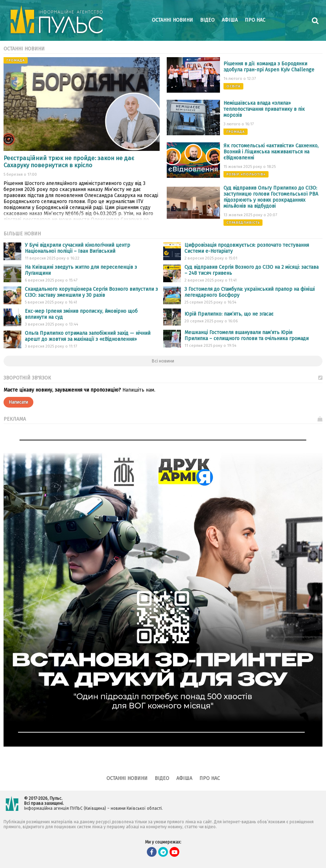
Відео (207, 20)
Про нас (255, 20)
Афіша (230, 20)
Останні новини (172, 20)
